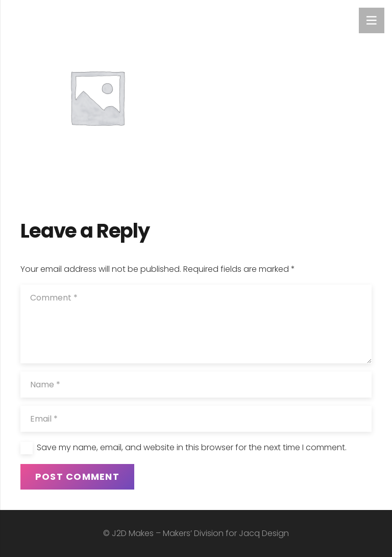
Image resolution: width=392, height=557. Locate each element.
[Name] (196, 385)
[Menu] (372, 20)
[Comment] (196, 324)
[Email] (196, 419)
